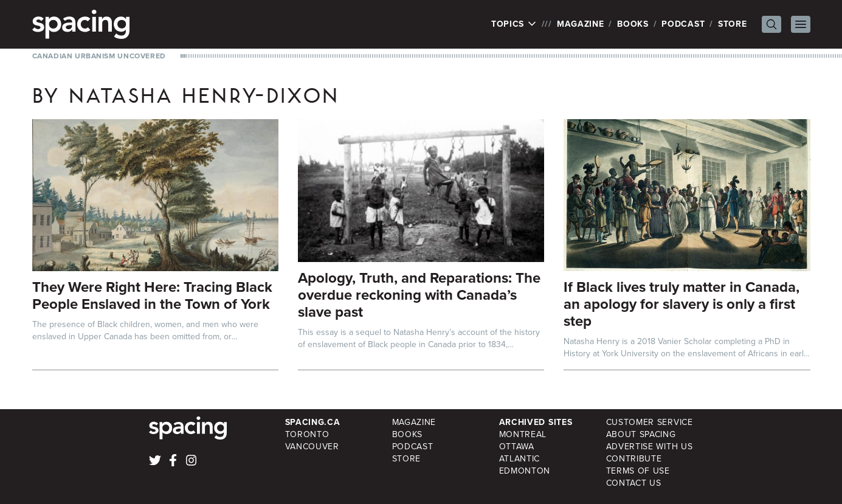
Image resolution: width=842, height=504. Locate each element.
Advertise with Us (650, 447)
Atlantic (520, 459)
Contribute (634, 459)
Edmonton (525, 471)
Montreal (523, 434)
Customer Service (650, 422)
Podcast (683, 24)
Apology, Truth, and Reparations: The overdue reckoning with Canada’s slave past (419, 295)
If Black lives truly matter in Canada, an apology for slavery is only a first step (682, 304)
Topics (514, 24)
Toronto (307, 434)
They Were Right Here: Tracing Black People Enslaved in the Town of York (152, 295)
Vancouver (312, 447)
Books (633, 24)
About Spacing (641, 434)
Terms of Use (638, 471)
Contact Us (634, 483)
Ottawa (517, 447)
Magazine (581, 24)
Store (733, 24)
